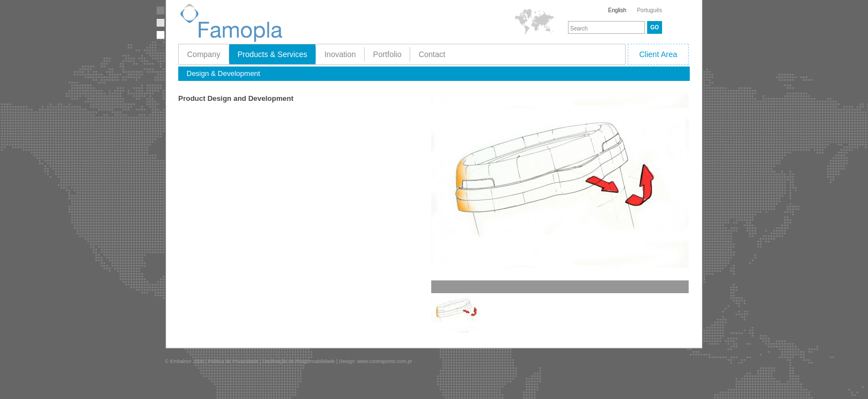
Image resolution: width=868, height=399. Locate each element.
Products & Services (272, 54)
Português (649, 10)
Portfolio (387, 54)
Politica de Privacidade (233, 361)
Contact (432, 54)
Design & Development (223, 73)
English (618, 10)
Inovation (340, 54)
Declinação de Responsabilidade (299, 361)
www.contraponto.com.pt (384, 361)
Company (204, 54)
